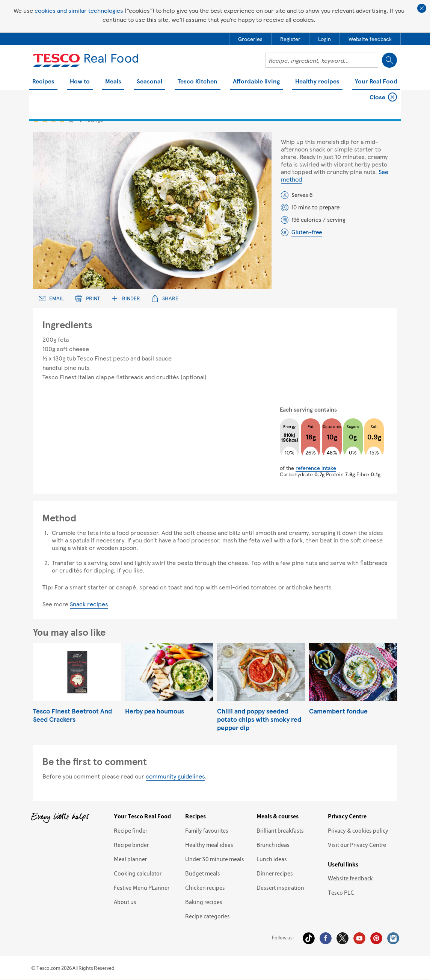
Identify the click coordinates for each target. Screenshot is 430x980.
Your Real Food (376, 82)
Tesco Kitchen (198, 82)
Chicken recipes (205, 888)
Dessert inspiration (280, 888)
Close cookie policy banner (422, 8)
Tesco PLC (341, 892)
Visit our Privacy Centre (357, 845)
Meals (113, 82)
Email (51, 298)
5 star (71, 119)
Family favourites (207, 830)
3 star (54, 119)
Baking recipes (204, 902)
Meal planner (130, 859)
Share (165, 298)
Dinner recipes (275, 873)
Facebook (326, 938)
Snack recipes (89, 604)
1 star (36, 119)
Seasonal (149, 82)
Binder (126, 298)
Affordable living (256, 82)
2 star (45, 119)
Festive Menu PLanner (142, 888)
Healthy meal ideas (209, 845)
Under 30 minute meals (215, 859)
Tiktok (309, 938)
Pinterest (376, 938)
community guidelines (175, 776)
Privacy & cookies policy (358, 830)
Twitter (342, 938)
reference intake (316, 468)
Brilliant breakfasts (280, 830)
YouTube (359, 938)
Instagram (393, 938)
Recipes (43, 82)
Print (88, 298)
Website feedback (350, 878)
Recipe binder (131, 845)
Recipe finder (131, 830)
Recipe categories (207, 916)
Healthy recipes (317, 82)
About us (125, 902)
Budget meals (203, 873)
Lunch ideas (272, 859)
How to (80, 82)
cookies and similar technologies (79, 10)
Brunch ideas (273, 845)
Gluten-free (307, 232)
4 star (62, 119)
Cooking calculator (138, 873)
